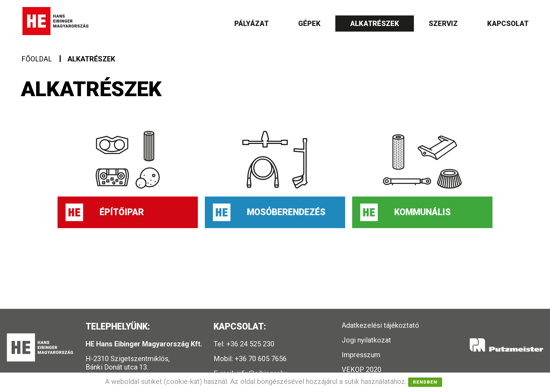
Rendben (425, 382)
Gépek (309, 24)
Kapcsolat (508, 24)
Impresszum (361, 355)
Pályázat (251, 24)
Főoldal (37, 59)
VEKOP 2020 (361, 370)
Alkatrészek (375, 24)
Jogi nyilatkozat (366, 340)
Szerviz (443, 24)
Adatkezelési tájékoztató (380, 325)
